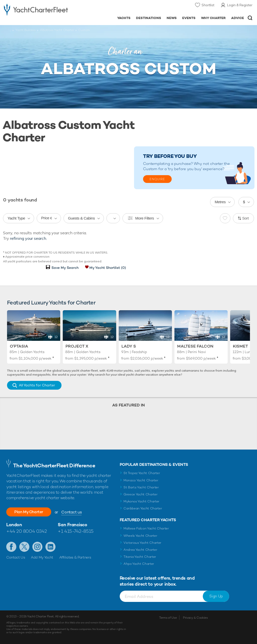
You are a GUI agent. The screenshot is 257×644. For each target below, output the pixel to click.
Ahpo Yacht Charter (139, 564)
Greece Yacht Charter (141, 494)
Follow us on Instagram (37, 547)
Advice (238, 18)
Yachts (124, 18)
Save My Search (65, 268)
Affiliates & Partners (75, 557)
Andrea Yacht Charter (140, 550)
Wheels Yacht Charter (140, 536)
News (172, 18)
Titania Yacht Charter (140, 557)
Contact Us (16, 557)
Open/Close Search (250, 18)
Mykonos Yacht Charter (141, 501)
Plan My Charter (30, 512)
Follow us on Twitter (24, 547)
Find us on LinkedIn (50, 547)
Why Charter (213, 18)
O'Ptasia (19, 346)
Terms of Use (168, 618)
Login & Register (240, 5)
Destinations (149, 18)
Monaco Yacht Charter (141, 480)
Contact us (74, 512)
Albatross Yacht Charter (57, 30)
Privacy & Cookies (195, 618)
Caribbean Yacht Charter (143, 508)
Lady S (129, 346)
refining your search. (28, 238)
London (14, 525)
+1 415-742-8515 (76, 531)
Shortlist (208, 5)
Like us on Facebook (11, 547)
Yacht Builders (25, 30)
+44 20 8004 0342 (27, 531)
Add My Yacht (42, 557)
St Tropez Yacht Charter (142, 473)
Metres (220, 202)
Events (189, 18)
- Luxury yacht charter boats (36, 9)
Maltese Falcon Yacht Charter (146, 528)
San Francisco (72, 525)
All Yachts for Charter (37, 385)
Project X (77, 346)
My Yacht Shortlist (108, 268)
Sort (245, 218)
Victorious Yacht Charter (142, 543)
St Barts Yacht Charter (141, 487)
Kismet (240, 346)
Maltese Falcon (195, 346)
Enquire (157, 179)
